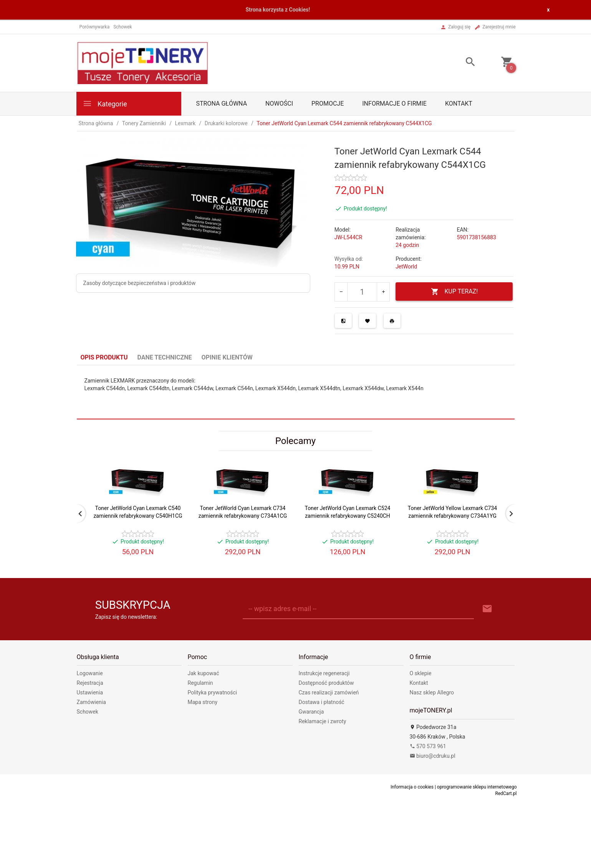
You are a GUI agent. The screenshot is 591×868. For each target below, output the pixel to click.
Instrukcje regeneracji (324, 673)
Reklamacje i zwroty (323, 721)
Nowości (279, 104)
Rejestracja (90, 683)
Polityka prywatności (213, 692)
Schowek (88, 712)
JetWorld (406, 267)
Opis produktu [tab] (104, 357)
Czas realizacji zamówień (329, 692)
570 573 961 (428, 746)
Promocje (328, 104)
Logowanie (90, 673)
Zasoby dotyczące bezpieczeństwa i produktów (140, 283)
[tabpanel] (296, 392)
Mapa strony (203, 702)
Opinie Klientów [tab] (227, 357)
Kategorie (105, 104)
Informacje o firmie (394, 104)
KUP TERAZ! (454, 292)
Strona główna (222, 104)
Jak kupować (204, 673)
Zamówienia (91, 702)
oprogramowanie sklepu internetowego (477, 787)
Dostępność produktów (326, 683)
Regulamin (200, 683)
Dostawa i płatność (322, 702)
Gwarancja (311, 712)
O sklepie (421, 673)
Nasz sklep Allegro (432, 692)
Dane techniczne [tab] (165, 357)
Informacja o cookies (412, 787)
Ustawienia (90, 692)
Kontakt (459, 104)
